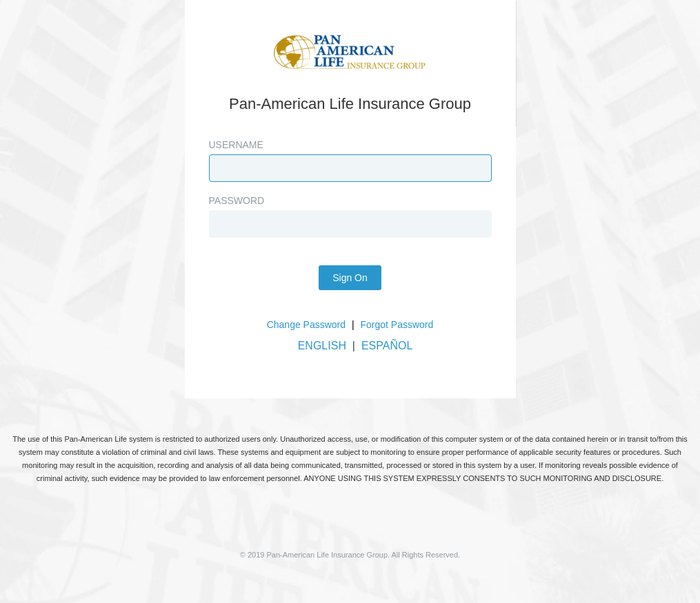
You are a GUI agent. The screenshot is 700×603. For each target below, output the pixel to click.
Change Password (306, 325)
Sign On (350, 278)
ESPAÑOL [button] (387, 346)
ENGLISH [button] (322, 346)
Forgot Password (397, 325)
